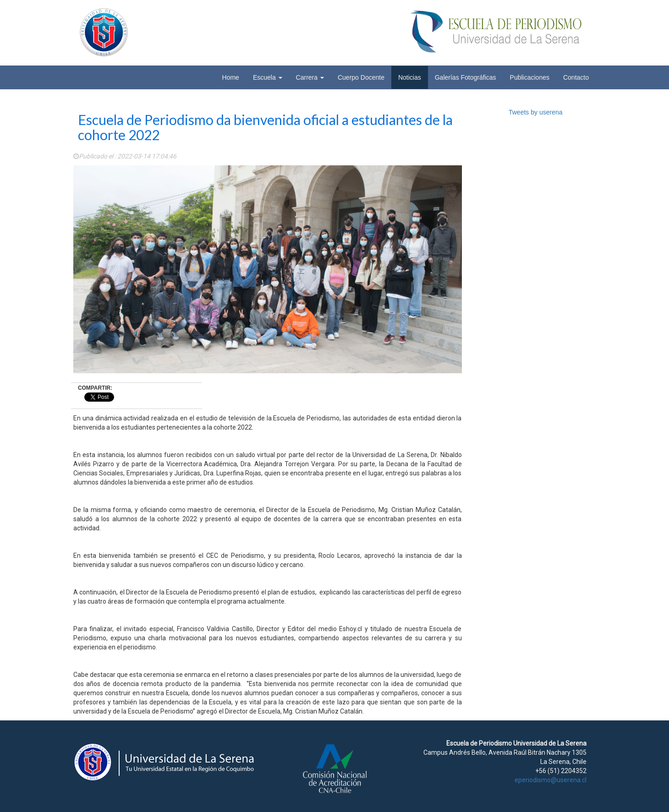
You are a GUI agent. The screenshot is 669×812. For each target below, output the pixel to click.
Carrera (310, 77)
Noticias (410, 77)
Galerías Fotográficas (466, 77)
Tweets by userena (536, 112)
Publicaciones (530, 77)
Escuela (268, 77)
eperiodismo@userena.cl (551, 780)
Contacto (576, 77)
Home (231, 77)
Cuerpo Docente (361, 77)
